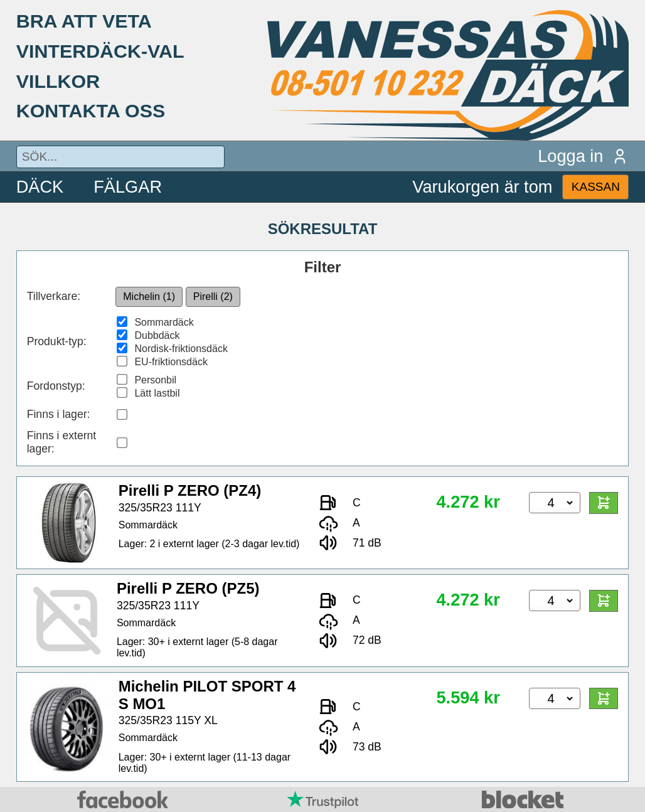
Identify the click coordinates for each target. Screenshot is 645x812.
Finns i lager (57, 414)
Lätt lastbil (157, 393)
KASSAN (596, 187)
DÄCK (40, 187)
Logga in (583, 156)
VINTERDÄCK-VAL (100, 51)
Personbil (155, 380)
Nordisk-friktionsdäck (181, 349)
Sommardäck (164, 322)
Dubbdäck (157, 335)
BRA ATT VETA (84, 21)
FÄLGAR (128, 187)
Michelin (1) (149, 296)
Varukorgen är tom (482, 187)
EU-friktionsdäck (171, 362)
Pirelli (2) (213, 296)
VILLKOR (58, 81)
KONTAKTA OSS (91, 110)
